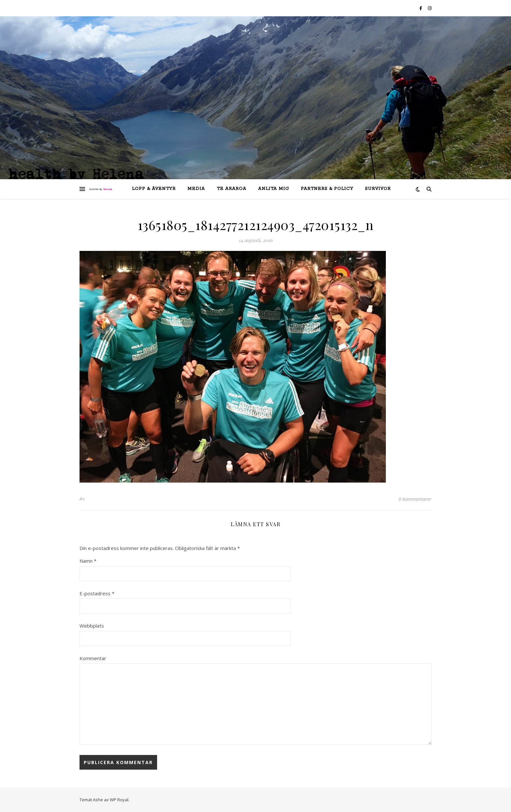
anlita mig (274, 189)
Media (196, 189)
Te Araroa (232, 189)
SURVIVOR (378, 189)
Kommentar (93, 658)
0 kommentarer (415, 499)
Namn (88, 561)
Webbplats (92, 626)
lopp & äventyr (154, 189)
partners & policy (327, 189)
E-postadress (97, 593)
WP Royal (119, 800)
